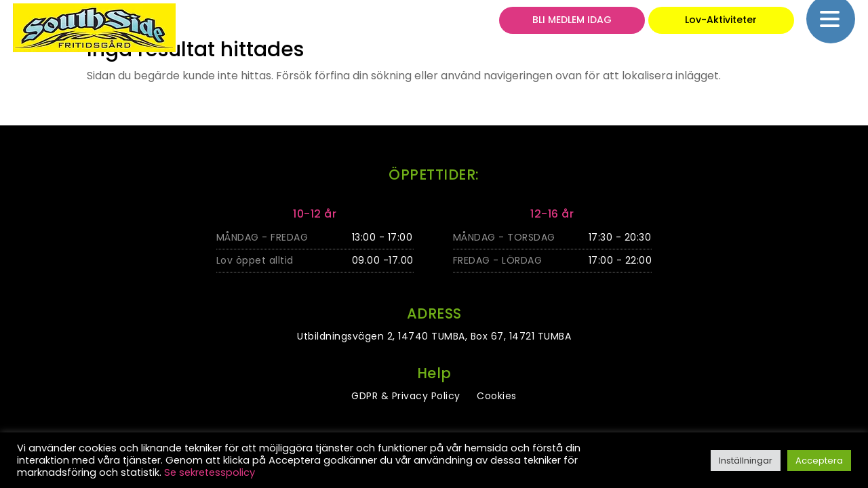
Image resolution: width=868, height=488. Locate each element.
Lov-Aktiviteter (721, 25)
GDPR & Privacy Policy (406, 396)
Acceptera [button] (819, 461)
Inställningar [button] (746, 461)
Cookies (497, 396)
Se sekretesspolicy (210, 472)
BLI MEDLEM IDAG (572, 25)
